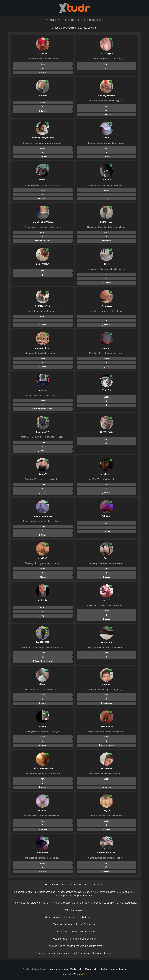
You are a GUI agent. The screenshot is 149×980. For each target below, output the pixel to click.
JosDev (83, 974)
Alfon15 (43, 684)
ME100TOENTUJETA (43, 222)
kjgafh (106, 138)
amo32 (106, 600)
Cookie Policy (77, 969)
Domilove (106, 180)
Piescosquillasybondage (43, 138)
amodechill (43, 853)
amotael (106, 348)
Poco (106, 558)
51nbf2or (106, 390)
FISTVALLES (106, 306)
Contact (104, 969)
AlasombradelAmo (43, 516)
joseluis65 (43, 811)
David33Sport (106, 54)
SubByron (106, 516)
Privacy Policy (92, 969)
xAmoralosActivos (106, 853)
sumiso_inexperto (106, 96)
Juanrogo (43, 726)
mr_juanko (43, 600)
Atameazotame (43, 348)
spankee (43, 180)
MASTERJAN (43, 642)
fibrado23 (43, 474)
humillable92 (43, 432)
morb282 (43, 558)
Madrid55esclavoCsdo (43, 768)
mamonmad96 (43, 264)
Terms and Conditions (58, 969)
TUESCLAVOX (106, 432)
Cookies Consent (118, 969)
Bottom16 (106, 684)
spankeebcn (106, 474)
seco (106, 264)
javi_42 (106, 811)
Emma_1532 (106, 222)
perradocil (43, 54)
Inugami (43, 390)
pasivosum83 (106, 726)
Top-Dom (43, 96)
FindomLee (106, 768)
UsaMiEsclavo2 (43, 306)
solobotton (106, 642)
